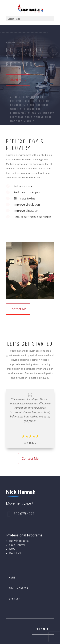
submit (43, 629)
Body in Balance (19, 541)
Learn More (18, 80)
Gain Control (17, 545)
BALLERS (15, 553)
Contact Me (18, 309)
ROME (13, 549)
